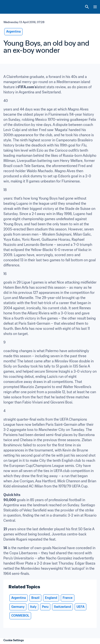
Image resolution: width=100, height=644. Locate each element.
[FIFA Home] (11, 7)
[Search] (87, 7)
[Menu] (95, 7)
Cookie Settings (14, 640)
